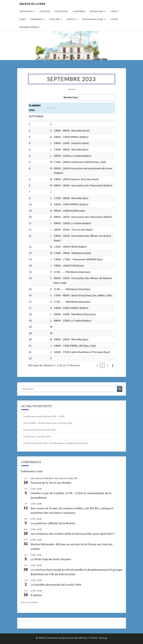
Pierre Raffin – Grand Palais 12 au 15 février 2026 (48, 423)
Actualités (45, 11)
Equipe (23, 19)
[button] (48, 108)
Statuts (114, 19)
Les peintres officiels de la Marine (53, 523)
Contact (115, 11)
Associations (61, 11)
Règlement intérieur (29, 27)
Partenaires (36, 19)
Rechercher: (71, 97)
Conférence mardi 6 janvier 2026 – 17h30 (44, 416)
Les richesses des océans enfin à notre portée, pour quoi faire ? (73, 534)
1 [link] (102, 365)
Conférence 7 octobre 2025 (37, 436)
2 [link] (107, 365)
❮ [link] (97, 365)
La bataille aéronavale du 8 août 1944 (56, 585)
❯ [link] (113, 365)
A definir (36, 595)
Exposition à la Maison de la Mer (40, 430)
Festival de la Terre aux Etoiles (51, 483)
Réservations (97, 11)
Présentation (26, 11)
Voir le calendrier (30, 602)
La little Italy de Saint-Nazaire (51, 559)
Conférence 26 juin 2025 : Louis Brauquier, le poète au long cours (56, 443)
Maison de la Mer (32, 4)
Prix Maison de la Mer (93, 19)
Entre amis (55, 19)
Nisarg (103, 638)
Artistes (71, 19)
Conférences (79, 11)
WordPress (81, 638)
